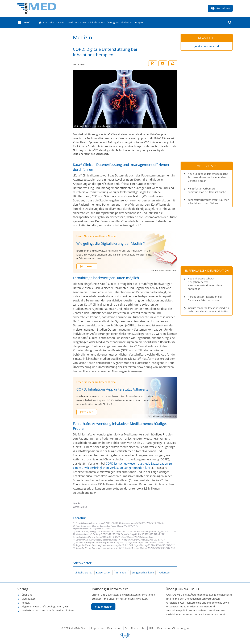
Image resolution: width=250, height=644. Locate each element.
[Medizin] (72, 23)
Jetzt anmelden (103, 607)
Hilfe (152, 628)
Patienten (164, 572)
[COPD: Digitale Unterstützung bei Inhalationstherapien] (112, 23)
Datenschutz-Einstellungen (173, 628)
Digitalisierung (83, 572)
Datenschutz (115, 628)
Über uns (27, 595)
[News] (61, 23)
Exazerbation (104, 572)
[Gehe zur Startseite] (47, 23)
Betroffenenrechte (135, 628)
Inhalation (122, 572)
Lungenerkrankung (143, 572)
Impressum (98, 628)
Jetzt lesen (87, 266)
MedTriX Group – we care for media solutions (48, 610)
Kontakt (26, 603)
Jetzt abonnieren (205, 46)
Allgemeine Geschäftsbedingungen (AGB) (45, 606)
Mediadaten (29, 599)
